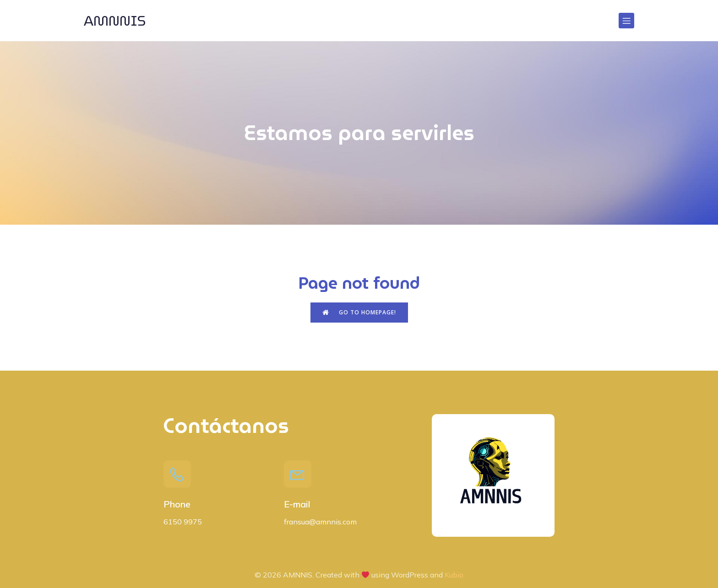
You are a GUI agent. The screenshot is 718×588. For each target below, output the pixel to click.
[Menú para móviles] (626, 21)
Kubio (454, 575)
